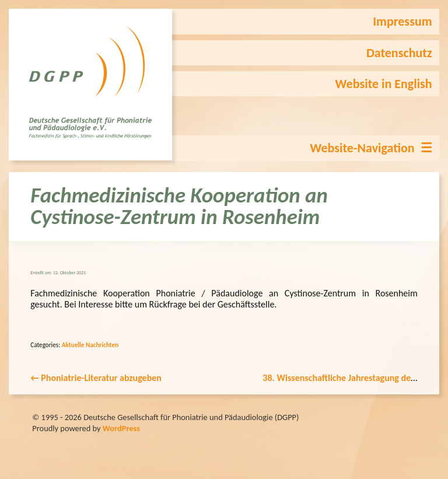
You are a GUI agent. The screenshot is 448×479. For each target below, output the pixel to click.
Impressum (402, 21)
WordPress (121, 428)
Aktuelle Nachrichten (90, 345)
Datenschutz (399, 53)
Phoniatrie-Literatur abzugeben (96, 378)
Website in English (384, 84)
